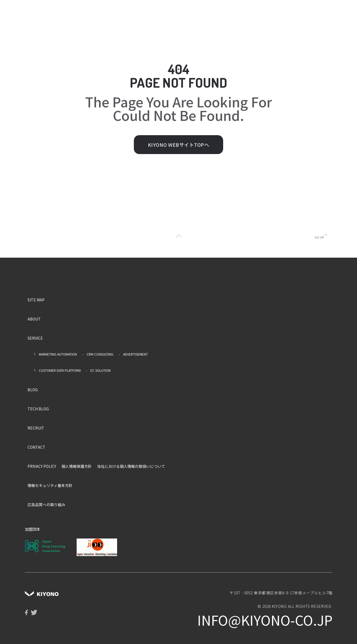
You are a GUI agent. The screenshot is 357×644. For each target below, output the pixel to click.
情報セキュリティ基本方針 (50, 485)
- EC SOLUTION (98, 370)
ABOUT (34, 319)
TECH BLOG (38, 409)
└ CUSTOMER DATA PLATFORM (56, 370)
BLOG (33, 390)
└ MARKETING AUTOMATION (54, 354)
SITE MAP (36, 300)
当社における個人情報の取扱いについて (131, 466)
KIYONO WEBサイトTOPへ (179, 145)
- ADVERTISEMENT (133, 354)
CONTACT (36, 447)
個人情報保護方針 (77, 466)
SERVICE (35, 338)
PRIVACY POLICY (42, 466)
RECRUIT (36, 428)
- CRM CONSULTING (98, 354)
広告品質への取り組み (46, 505)
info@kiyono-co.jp (265, 620)
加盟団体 (32, 529)
